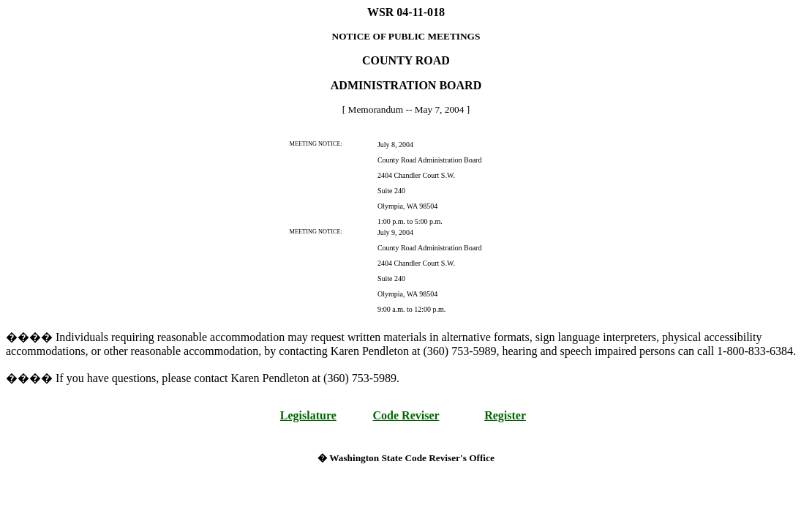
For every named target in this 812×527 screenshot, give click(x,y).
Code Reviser (406, 415)
